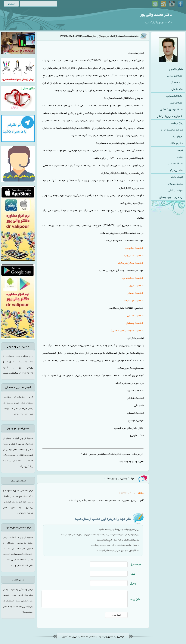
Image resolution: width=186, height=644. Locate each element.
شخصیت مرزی (136, 285)
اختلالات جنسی (176, 163)
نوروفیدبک (178, 136)
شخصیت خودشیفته (133, 300)
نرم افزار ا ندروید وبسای (171, 197)
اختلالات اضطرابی (175, 96)
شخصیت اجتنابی (135, 315)
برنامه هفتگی (177, 82)
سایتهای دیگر (176, 170)
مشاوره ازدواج (176, 69)
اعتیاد (180, 157)
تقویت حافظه (177, 177)
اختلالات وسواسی (175, 76)
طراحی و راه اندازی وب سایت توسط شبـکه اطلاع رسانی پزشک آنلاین (93, 637)
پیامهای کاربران (176, 184)
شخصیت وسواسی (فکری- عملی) (127, 330)
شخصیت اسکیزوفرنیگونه (131, 263)
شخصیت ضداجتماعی (133, 278)
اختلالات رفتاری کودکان (172, 109)
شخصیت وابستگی (135, 323)
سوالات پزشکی (176, 190)
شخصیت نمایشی (135, 293)
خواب (180, 150)
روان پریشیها (177, 123)
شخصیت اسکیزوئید (133, 255)
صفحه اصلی (177, 89)
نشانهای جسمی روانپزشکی (170, 116)
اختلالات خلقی (176, 103)
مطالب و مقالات (176, 143)
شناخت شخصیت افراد (172, 130)
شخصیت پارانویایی (134, 248)
